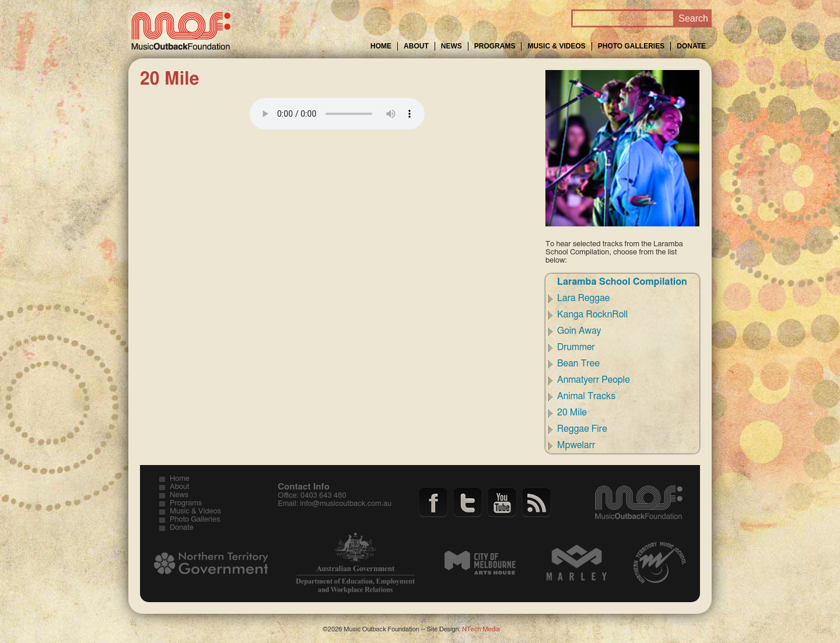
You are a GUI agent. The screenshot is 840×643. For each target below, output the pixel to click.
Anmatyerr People (594, 380)
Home (381, 46)
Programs (495, 46)
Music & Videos (556, 46)
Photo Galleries (631, 46)
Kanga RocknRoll (592, 314)
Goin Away (579, 331)
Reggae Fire (582, 429)
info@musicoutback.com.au (346, 504)
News (452, 46)
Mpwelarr (576, 445)
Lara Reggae (583, 298)
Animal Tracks (586, 396)
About (416, 46)
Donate (691, 46)
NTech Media (481, 629)
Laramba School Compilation (622, 282)
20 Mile (572, 413)
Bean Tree (578, 364)
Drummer (576, 347)
